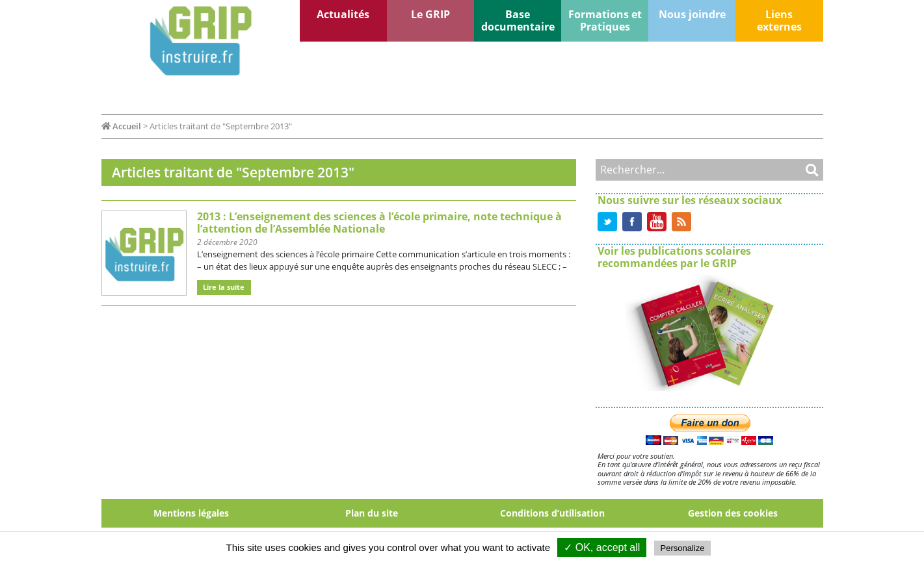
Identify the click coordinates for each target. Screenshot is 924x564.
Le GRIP (430, 14)
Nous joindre (692, 14)
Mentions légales (191, 513)
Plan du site (372, 513)
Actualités (343, 14)
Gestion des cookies (733, 513)
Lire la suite (224, 287)
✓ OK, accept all (602, 547)
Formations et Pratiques (605, 20)
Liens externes (779, 20)
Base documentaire (518, 20)
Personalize (683, 548)
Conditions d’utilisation (552, 513)
